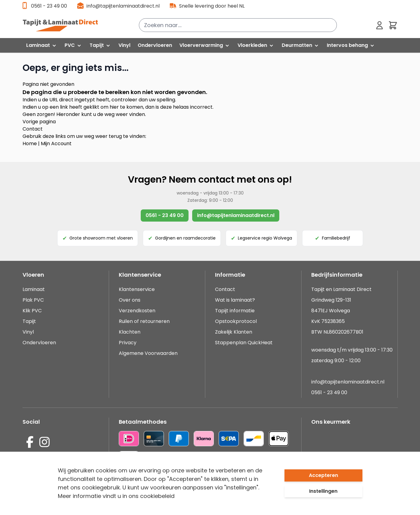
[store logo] (64, 25)
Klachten (130, 332)
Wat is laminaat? (236, 300)
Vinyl (28, 332)
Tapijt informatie (235, 311)
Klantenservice (137, 289)
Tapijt (29, 321)
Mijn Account (56, 144)
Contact (33, 129)
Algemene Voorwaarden (148, 353)
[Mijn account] (379, 25)
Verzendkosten (137, 311)
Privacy (128, 343)
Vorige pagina (39, 122)
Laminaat (34, 289)
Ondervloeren (39, 343)
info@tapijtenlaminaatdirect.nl (123, 6)
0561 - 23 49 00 (49, 6)
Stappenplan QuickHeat (244, 343)
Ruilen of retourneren (144, 321)
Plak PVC (33, 300)
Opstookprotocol (236, 321)
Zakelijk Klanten (234, 332)
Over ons (130, 300)
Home (30, 144)
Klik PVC (32, 311)
